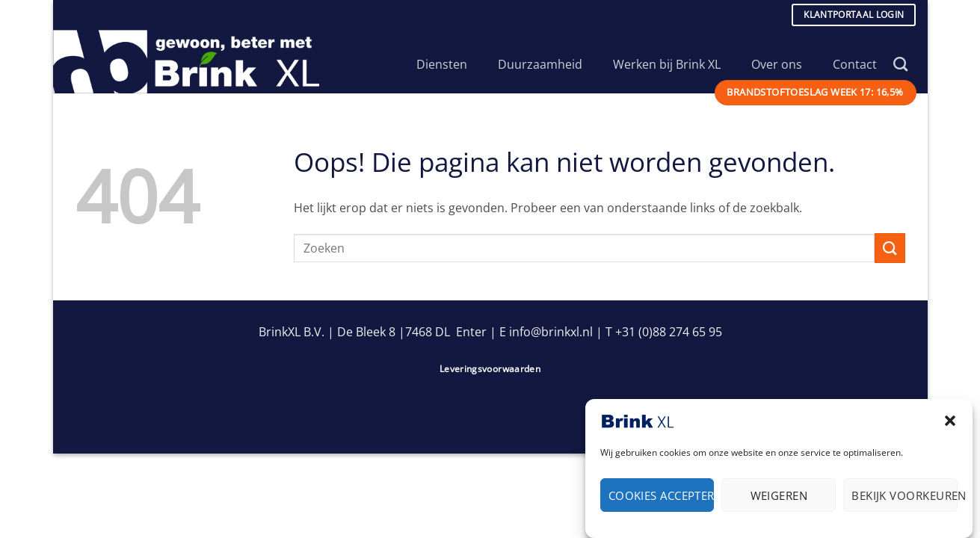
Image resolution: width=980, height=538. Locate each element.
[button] (950, 425)
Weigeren (779, 500)
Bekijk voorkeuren (905, 500)
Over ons (784, 64)
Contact (855, 64)
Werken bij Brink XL (674, 64)
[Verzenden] (890, 248)
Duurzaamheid (547, 64)
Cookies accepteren (662, 500)
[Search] (900, 64)
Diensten (449, 64)
